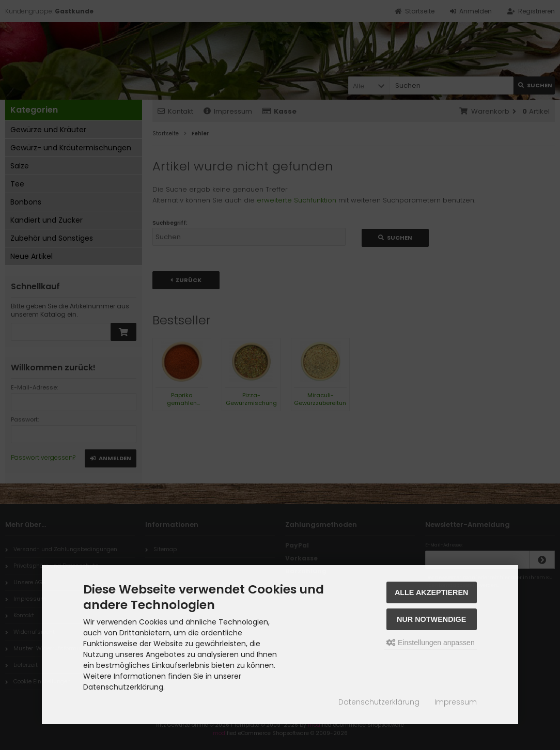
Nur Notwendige (431, 619)
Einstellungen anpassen (431, 643)
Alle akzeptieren (432, 592)
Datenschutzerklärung (379, 702)
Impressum (456, 702)
